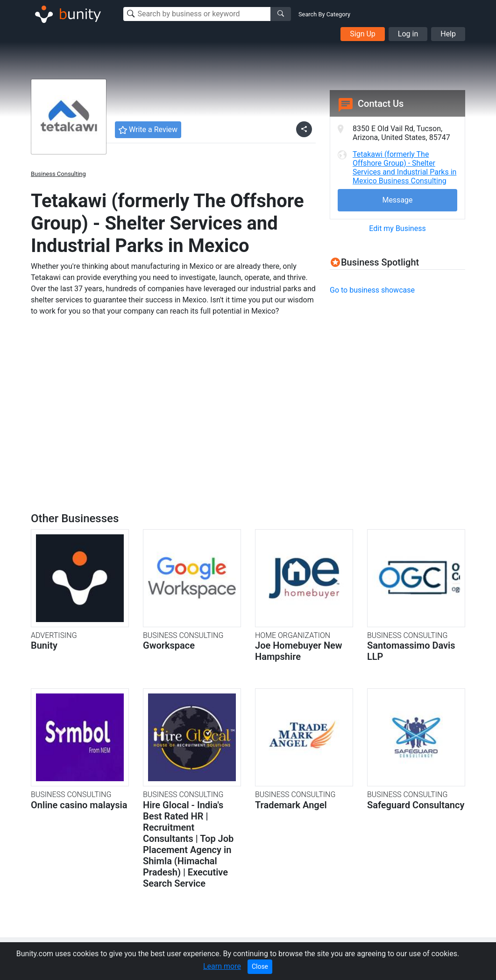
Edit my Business (397, 228)
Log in (408, 34)
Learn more (222, 966)
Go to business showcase (372, 290)
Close (260, 966)
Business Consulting (58, 174)
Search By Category (324, 14)
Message (397, 200)
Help (448, 34)
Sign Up (363, 34)
